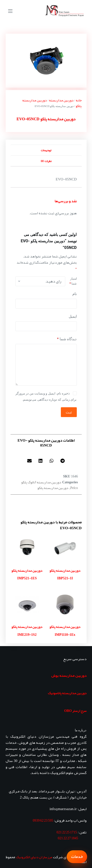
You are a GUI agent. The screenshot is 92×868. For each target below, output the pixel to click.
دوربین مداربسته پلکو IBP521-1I (65, 574)
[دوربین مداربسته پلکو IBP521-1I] (65, 548)
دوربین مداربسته (61, 100)
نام (75, 294)
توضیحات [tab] (46, 150)
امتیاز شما (73, 281)
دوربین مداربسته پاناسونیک (67, 693)
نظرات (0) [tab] (46, 161)
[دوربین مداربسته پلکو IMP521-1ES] (27, 548)
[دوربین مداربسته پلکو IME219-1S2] (27, 604)
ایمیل (73, 316)
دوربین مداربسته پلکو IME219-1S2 (27, 631)
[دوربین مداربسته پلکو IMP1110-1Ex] (65, 604)
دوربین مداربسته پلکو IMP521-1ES (27, 574)
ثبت (69, 412)
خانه (79, 100)
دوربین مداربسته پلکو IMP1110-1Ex (65, 631)
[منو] (10, 11)
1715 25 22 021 (67, 832)
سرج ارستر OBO (75, 711)
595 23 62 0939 (43, 820)
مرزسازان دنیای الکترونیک (34, 857)
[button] (63, 461)
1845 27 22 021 (68, 838)
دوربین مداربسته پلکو (53, 488)
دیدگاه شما (67, 339)
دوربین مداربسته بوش (69, 676)
